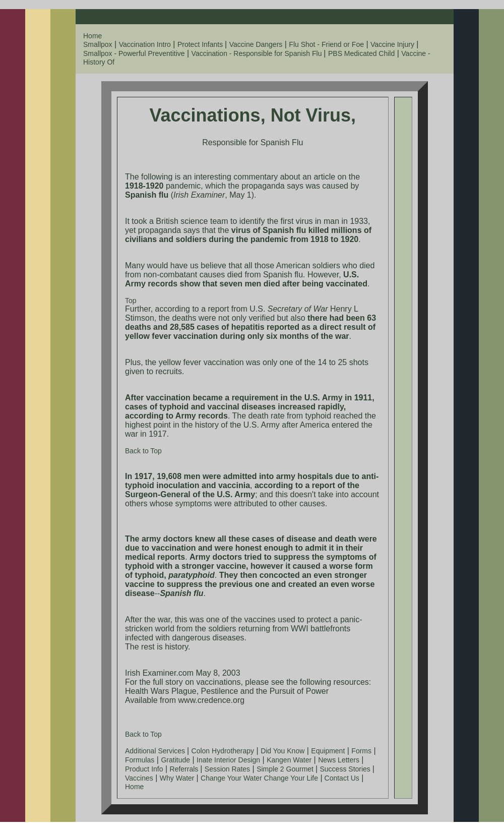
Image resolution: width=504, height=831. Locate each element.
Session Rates (227, 769)
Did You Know (282, 751)
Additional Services (156, 751)
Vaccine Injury (392, 44)
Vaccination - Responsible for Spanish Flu (258, 53)
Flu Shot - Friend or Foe (326, 44)
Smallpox (98, 44)
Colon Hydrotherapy (223, 751)
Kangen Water (289, 760)
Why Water (178, 778)
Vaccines (139, 778)
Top (131, 301)
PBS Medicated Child (361, 53)
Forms (361, 751)
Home (92, 36)
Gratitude (175, 760)
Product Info (144, 769)
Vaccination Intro (145, 44)
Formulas (140, 760)
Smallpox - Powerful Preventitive (134, 53)
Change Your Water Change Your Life (259, 778)
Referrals (185, 769)
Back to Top (143, 451)
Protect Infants (201, 44)
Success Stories (346, 769)
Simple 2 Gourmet (286, 769)
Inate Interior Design (228, 760)
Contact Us (341, 778)
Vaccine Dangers (256, 44)
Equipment (328, 751)
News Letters (339, 760)
